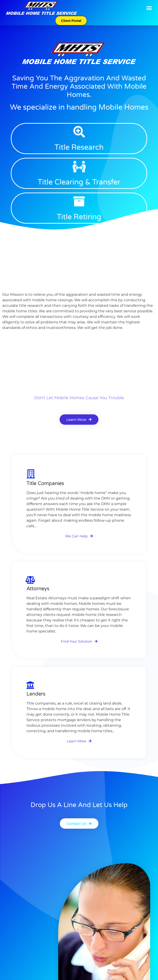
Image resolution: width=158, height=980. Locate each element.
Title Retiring (79, 217)
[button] (149, 8)
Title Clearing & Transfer (79, 182)
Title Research (79, 147)
